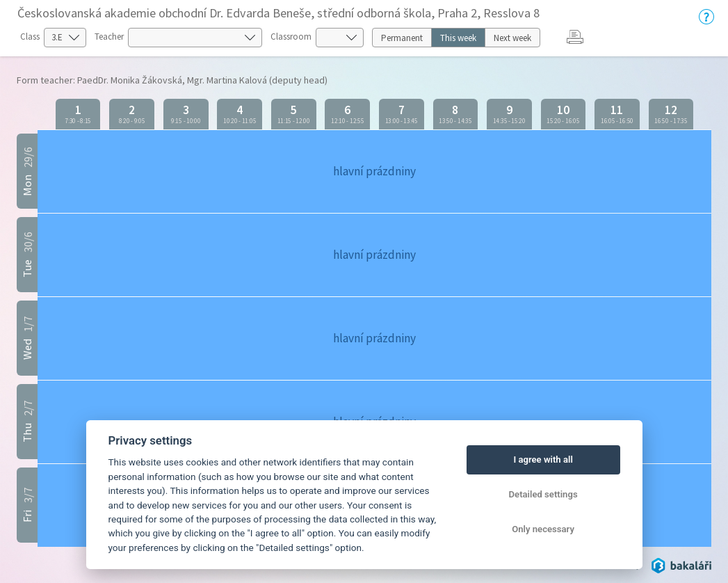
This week (458, 38)
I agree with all (543, 460)
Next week (512, 38)
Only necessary (543, 529)
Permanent (402, 38)
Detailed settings (543, 494)
